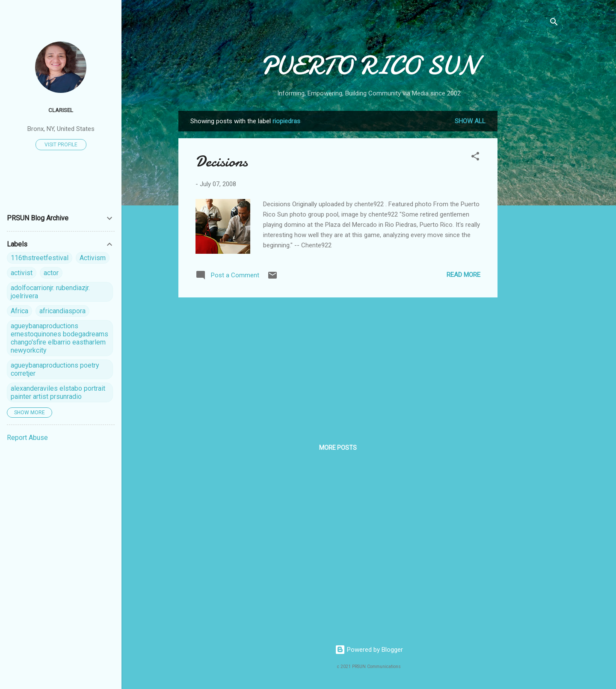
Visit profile (61, 145)
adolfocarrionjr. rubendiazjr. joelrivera (50, 292)
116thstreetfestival (40, 258)
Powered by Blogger (369, 650)
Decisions (222, 162)
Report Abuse (27, 438)
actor (51, 273)
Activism (93, 258)
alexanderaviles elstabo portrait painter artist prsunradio (58, 392)
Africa (19, 311)
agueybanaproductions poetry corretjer (55, 369)
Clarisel (61, 110)
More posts (338, 448)
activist (22, 273)
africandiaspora (62, 311)
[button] (475, 158)
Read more (463, 275)
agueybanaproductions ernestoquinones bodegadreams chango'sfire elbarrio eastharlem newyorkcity (59, 338)
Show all (470, 121)
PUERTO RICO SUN (369, 65)
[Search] (554, 23)
